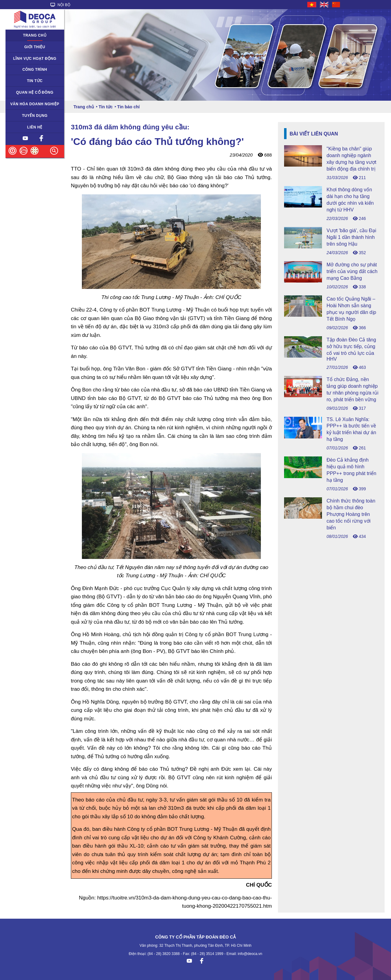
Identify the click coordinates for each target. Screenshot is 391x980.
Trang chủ (35, 35)
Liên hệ (35, 127)
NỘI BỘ (60, 5)
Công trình (35, 70)
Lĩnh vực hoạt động (35, 59)
